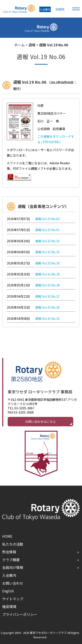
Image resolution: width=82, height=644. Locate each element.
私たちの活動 (13, 544)
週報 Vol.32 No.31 (47, 252)
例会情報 (9, 552)
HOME (7, 536)
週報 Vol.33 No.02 (47, 219)
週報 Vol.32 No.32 (47, 241)
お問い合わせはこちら (40, 421)
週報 (32, 45)
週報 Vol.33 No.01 (47, 230)
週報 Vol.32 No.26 (47, 307)
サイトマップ (13, 599)
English (60, 9)
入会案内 (45, 9)
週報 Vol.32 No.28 (47, 285)
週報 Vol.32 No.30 (47, 263)
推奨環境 (9, 606)
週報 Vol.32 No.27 (47, 296)
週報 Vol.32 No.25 (47, 318)
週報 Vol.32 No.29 (47, 274)
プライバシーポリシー (20, 614)
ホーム (19, 45)
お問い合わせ (13, 583)
